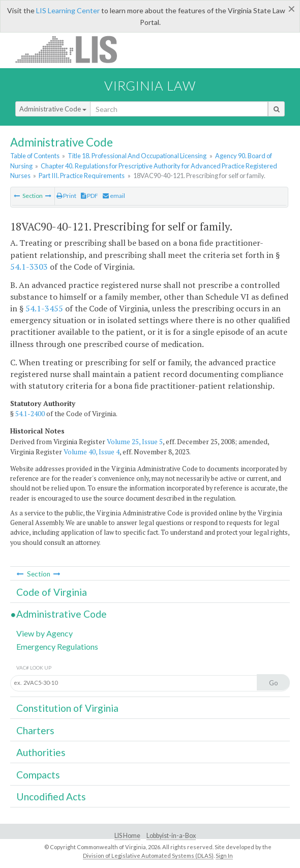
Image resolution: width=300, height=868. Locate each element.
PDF (89, 196)
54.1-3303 (29, 267)
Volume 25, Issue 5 (135, 442)
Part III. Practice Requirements (82, 176)
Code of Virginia (52, 592)
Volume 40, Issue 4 (92, 452)
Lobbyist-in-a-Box (171, 836)
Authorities (41, 752)
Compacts (38, 775)
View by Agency (44, 633)
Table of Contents (35, 156)
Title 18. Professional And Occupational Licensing (137, 156)
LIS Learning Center (68, 10)
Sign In (224, 856)
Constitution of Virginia (67, 708)
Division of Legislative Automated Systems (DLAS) (148, 856)
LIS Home (127, 836)
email (114, 196)
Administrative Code (53, 109)
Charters (35, 730)
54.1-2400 (30, 414)
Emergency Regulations (57, 646)
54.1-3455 (44, 308)
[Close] (292, 9)
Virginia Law (150, 85)
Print (66, 196)
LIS (72, 49)
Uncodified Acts (51, 797)
